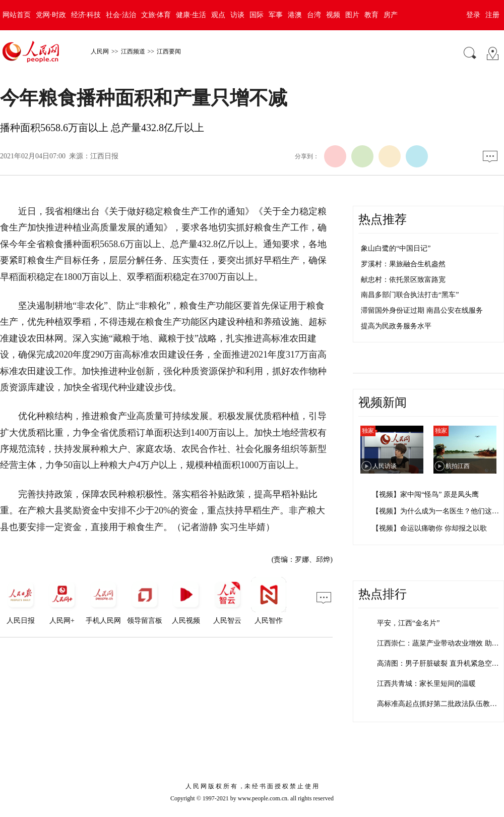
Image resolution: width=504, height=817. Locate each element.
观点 (218, 15)
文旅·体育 (156, 15)
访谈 (237, 15)
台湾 (314, 15)
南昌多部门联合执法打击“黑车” (410, 295)
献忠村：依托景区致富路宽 (403, 280)
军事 (276, 15)
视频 (333, 15)
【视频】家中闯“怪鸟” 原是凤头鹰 (425, 494)
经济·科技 (86, 15)
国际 (257, 15)
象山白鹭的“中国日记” (396, 248)
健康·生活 (191, 15)
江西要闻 (169, 51)
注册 (492, 15)
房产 (391, 15)
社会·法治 (121, 15)
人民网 (100, 51)
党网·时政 (51, 15)
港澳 (295, 15)
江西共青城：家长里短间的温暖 (426, 684)
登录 (473, 15)
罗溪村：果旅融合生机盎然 (403, 264)
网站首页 (17, 15)
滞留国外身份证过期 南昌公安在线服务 (422, 310)
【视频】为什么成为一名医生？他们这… (435, 511)
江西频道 (133, 51)
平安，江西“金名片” (408, 623)
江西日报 (104, 156)
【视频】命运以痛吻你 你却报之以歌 (429, 528)
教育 (371, 15)
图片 (352, 15)
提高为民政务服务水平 (396, 326)
